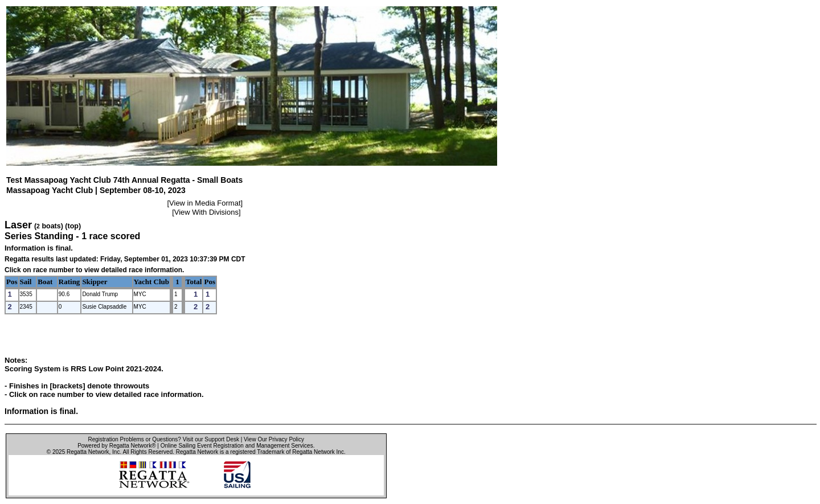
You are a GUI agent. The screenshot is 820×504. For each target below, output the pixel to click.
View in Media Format (205, 203)
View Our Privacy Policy (274, 439)
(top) (73, 226)
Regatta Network (88, 452)
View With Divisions (206, 212)
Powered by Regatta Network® (116, 446)
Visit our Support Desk (211, 439)
